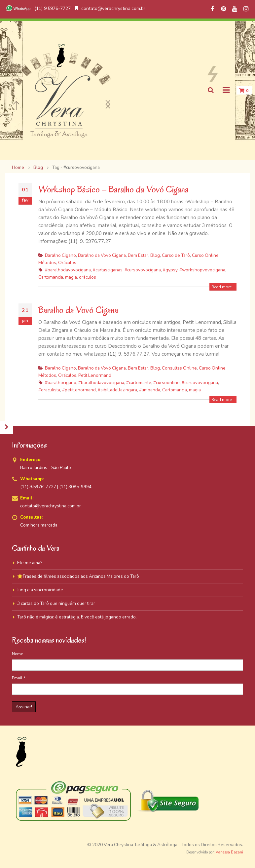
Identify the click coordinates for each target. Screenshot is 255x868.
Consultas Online (179, 368)
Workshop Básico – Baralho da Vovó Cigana (113, 189)
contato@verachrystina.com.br (110, 8)
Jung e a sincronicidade (40, 590)
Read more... (223, 287)
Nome (18, 654)
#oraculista (49, 390)
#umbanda (150, 390)
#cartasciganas (108, 270)
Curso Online (205, 255)
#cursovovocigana (143, 270)
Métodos (47, 263)
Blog (155, 255)
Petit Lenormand (95, 375)
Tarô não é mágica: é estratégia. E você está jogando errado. (77, 617)
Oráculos (67, 263)
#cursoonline (166, 383)
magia (71, 277)
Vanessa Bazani (229, 852)
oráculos (88, 277)
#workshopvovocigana (202, 270)
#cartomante (139, 383)
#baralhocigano (61, 383)
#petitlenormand (79, 390)
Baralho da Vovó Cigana (102, 255)
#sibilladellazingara (117, 390)
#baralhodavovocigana (68, 270)
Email (19, 678)
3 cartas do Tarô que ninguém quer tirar (56, 603)
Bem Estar (138, 255)
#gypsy (170, 270)
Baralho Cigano (60, 255)
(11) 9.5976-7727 (38, 8)
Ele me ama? (30, 563)
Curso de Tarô (176, 255)
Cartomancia (51, 277)
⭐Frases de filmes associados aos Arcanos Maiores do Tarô (78, 576)
